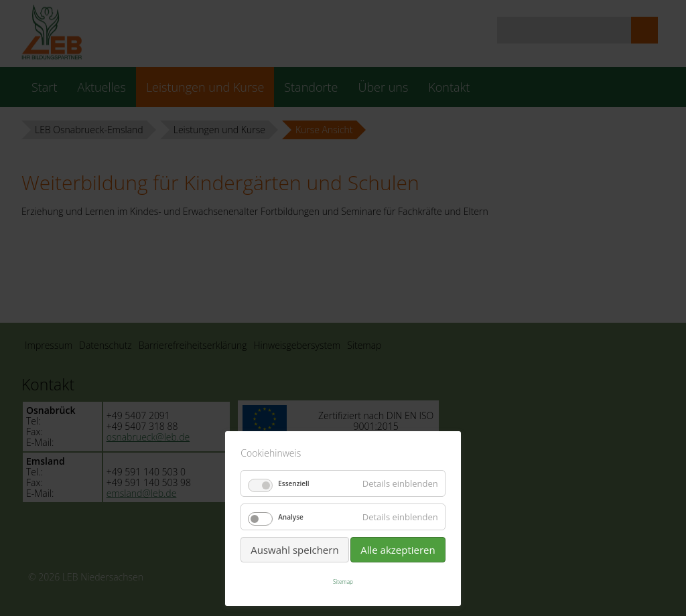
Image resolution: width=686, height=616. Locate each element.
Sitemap (343, 582)
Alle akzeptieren (398, 550)
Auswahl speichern (294, 550)
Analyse (291, 517)
